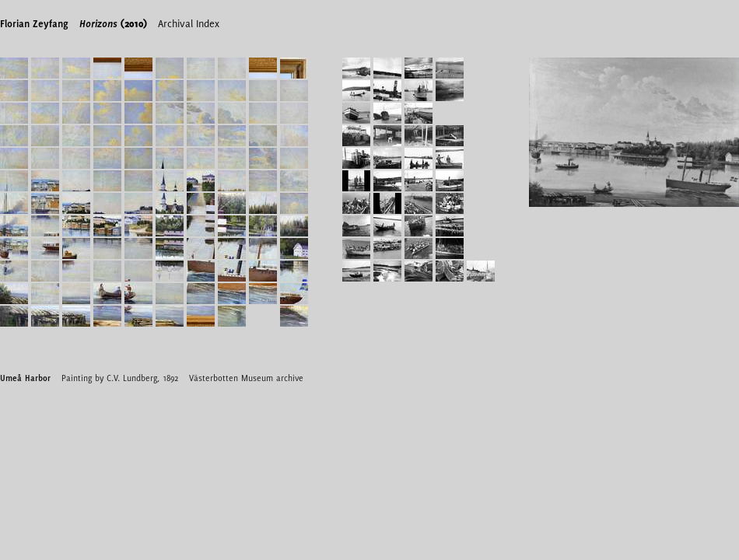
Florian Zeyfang (34, 23)
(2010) (113, 23)
